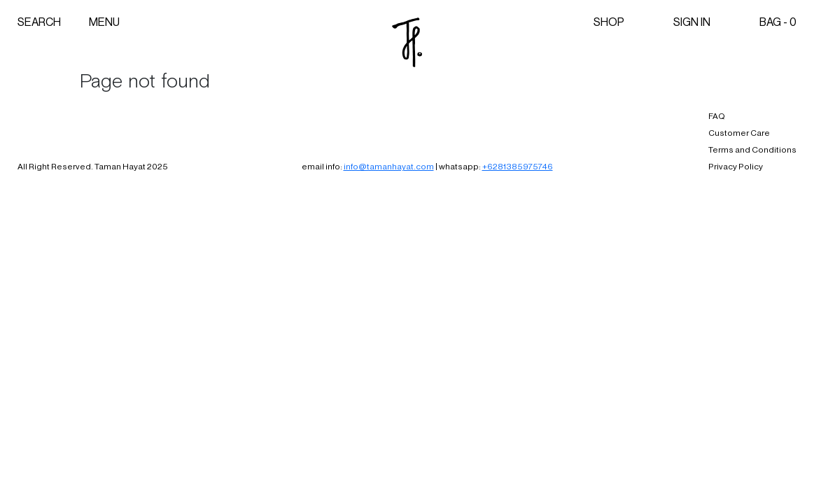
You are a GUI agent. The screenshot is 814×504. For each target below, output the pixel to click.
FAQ (717, 116)
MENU (104, 22)
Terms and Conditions (752, 150)
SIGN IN (692, 22)
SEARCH (39, 22)
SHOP (609, 22)
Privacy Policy (736, 167)
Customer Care (739, 133)
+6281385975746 (518, 167)
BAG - (778, 22)
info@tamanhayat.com (389, 167)
